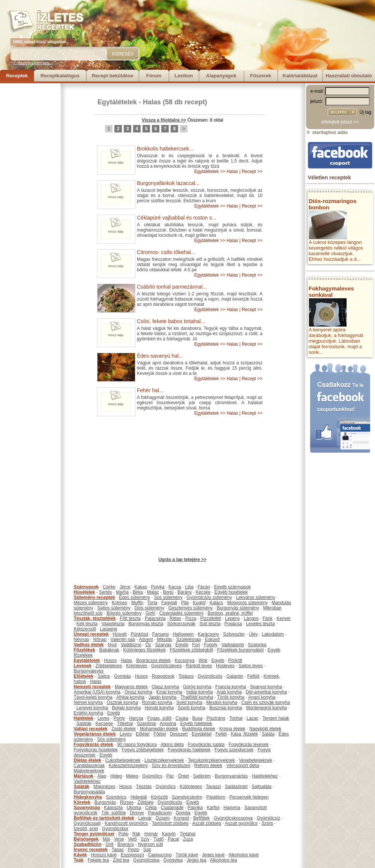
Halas (152, 102)
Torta (152, 603)
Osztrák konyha (122, 703)
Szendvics (116, 797)
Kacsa (175, 587)
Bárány (184, 592)
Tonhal (236, 718)
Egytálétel (202, 734)
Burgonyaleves (89, 671)
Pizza (191, 618)
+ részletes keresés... (33, 63)
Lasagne (109, 629)
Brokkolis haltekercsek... (165, 149)
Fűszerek (261, 76)
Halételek (84, 718)
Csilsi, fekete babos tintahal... (171, 321)
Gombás (122, 676)
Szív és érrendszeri (171, 766)
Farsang (160, 634)
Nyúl (112, 645)
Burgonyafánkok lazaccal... (168, 183)
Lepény (232, 618)
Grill (109, 844)
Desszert (179, 734)
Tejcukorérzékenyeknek (211, 760)
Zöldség (146, 802)
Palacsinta (155, 618)
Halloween (183, 634)
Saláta (268, 734)
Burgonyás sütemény (238, 608)
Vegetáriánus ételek (95, 734)
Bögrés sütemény (124, 613)
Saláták (84, 724)
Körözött (160, 797)
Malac (153, 592)
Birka (138, 592)
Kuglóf (199, 603)
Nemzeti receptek (92, 687)
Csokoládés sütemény (181, 613)
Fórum (154, 76)
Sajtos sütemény (114, 608)
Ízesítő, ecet (86, 829)
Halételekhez (265, 776)
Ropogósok (163, 676)
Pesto (133, 850)
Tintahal (187, 834)
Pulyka (158, 587)
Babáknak (109, 650)
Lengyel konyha (92, 708)
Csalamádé (172, 808)
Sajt (147, 850)
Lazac (252, 718)
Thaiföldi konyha (197, 697)
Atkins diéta (172, 745)
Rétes (175, 618)
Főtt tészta (130, 618)
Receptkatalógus (60, 76)
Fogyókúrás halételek (189, 750)
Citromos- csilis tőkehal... (166, 252)
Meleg (132, 776)
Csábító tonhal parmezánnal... (172, 287)
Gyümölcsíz (269, 818)
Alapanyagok (221, 76)
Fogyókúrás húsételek (96, 750)
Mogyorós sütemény (247, 603)
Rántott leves (199, 666)
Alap (102, 776)
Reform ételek (208, 766)
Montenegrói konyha (266, 708)
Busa (197, 718)
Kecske (203, 592)
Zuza (188, 839)
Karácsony (208, 634)
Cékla (151, 808)
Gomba (183, 813)
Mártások (84, 776)
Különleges (191, 787)
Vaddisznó (131, 645)
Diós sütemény (149, 608)
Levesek (83, 666)
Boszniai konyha (226, 708)
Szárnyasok (86, 587)
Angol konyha (262, 697)
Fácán (204, 587)
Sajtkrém (202, 776)
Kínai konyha (169, 692)
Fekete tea (98, 860)
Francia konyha (231, 687)
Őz (148, 645)
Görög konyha (197, 687)
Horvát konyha (159, 708)
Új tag (365, 112)
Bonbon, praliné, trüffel (230, 613)
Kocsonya (185, 660)
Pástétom (216, 797)
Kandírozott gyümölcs (126, 823)
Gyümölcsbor (115, 829)
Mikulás (164, 639)
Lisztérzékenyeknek (164, 760)
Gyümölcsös (210, 676)
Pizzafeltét (211, 618)
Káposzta (113, 808)
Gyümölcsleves (166, 666)
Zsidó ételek (124, 729)
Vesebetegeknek (256, 760)
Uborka (134, 808)
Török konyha (231, 697)
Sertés (106, 592)
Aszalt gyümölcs (241, 823)
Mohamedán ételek (159, 729)
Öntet (184, 776)
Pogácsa (233, 624)
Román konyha (157, 703)
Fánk (268, 618)
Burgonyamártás (231, 776)
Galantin (235, 676)
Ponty (119, 718)
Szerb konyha (191, 708)
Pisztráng (216, 718)
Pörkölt (235, 660)
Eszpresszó (132, 855)
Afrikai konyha (130, 697)
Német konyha (88, 703)
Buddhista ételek (199, 729)
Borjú (168, 592)
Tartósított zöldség (170, 823)
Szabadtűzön (88, 844)
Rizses (127, 802)
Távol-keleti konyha (93, 697)
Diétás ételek (88, 760)
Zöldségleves (109, 666)
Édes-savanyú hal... (160, 356)
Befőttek (201, 818)
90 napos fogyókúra (137, 745)
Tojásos (186, 676)
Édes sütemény (134, 597)
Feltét (221, 734)
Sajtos (104, 676)
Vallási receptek (91, 729)
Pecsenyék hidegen (249, 797)
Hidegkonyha (88, 797)
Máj (106, 839)
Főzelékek (85, 650)
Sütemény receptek (94, 597)
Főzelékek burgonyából (240, 650)
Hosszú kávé (104, 855)
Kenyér (284, 618)
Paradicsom (160, 813)
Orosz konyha (138, 692)
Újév (253, 634)
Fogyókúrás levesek (248, 745)
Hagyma (232, 808)
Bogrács (126, 844)
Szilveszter (234, 634)
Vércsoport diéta (242, 766)
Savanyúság (87, 808)
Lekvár (145, 818)
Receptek (17, 76)
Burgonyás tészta (146, 624)
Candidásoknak (89, 766)
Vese (119, 839)
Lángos (251, 618)
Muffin (137, 603)
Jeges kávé (213, 855)
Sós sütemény (168, 597)
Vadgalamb (233, 645)
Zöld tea (121, 860)
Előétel (143, 734)
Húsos (110, 660)
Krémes (119, 603)
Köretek (82, 802)
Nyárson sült (151, 844)
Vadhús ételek (89, 645)
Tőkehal (125, 724)
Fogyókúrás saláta (206, 745)
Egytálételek (117, 102)
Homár (151, 834)
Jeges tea (196, 860)
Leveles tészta (260, 624)
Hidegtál (139, 797)
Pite (185, 603)
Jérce (125, 587)
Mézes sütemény (91, 603)
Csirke (109, 587)
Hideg (116, 776)
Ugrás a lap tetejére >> (182, 560)
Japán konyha (163, 697)
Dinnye (137, 813)
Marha (122, 592)
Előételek (84, 676)
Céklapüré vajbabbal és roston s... (177, 218)
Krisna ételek (232, 729)
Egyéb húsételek (231, 592)
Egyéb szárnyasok (232, 587)
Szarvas (163, 645)
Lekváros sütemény (255, 597)
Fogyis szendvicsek (234, 750)
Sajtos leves (251, 666)
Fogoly (211, 645)
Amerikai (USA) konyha (97, 692)
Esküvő (212, 639)
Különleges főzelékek (145, 650)
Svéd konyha (189, 703)
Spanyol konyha (266, 687)
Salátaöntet (236, 787)
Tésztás (144, 787)
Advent (146, 639)
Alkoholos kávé (244, 855)
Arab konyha (229, 692)
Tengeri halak (276, 718)
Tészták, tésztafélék (95, 618)
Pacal (173, 839)
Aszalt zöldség (206, 823)
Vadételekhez (87, 781)
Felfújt (253, 676)
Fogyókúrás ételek (94, 745)
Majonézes (104, 787)
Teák (79, 860)
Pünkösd (140, 634)
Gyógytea (173, 860)
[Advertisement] (30, 196)
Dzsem (163, 818)
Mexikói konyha (222, 703)
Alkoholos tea (223, 860)
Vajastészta (113, 624)
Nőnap (100, 639)
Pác (170, 776)
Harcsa (136, 718)
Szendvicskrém (187, 797)
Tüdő (158, 839)
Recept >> (252, 171)
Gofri (150, 613)
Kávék (80, 855)
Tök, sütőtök (113, 813)
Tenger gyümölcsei (94, 834)
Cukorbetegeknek (123, 760)
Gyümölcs (152, 776)
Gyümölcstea (146, 860)
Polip (124, 834)
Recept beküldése (113, 76)
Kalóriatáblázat (300, 76)
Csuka (182, 718)
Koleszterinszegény (128, 766)
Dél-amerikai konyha (266, 692)
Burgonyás (105, 802)
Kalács (216, 603)
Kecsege (104, 724)
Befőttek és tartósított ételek (104, 818)
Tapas (118, 850)
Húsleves (225, 666)
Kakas (141, 587)
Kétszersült (85, 629)
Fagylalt (169, 603)
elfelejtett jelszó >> (340, 122)
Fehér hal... (150, 390)
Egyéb (182, 645)
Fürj (196, 645)
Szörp (267, 823)
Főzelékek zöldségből (191, 650)
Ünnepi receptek (91, 634)
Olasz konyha (166, 687)
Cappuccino (160, 855)
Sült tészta (210, 624)
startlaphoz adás (327, 132)
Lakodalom (273, 634)
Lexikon (184, 76)
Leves (103, 718)
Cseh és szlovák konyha (265, 703)
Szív (145, 839)
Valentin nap (123, 639)
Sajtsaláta (262, 787)
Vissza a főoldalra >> (164, 120)
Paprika (195, 808)
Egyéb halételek (196, 724)
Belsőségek (86, 839)
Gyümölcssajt (87, 823)
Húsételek (85, 592)
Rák (136, 834)
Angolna (168, 724)
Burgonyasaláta (89, 792)
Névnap (82, 639)
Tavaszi (213, 787)
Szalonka (257, 645)
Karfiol (213, 808)
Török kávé (187, 855)
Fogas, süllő (160, 718)
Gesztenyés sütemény (191, 608)
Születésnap (189, 639)
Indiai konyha (200, 692)
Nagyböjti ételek (265, 729)
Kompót (181, 818)
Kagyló (169, 834)
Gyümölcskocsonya (233, 818)
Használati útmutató (349, 76)
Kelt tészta (87, 624)
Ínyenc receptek (91, 850)
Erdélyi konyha (89, 713)
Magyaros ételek (131, 687)
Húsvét (120, 634)
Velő (132, 839)
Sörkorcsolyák (181, 624)
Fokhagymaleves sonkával (331, 292)
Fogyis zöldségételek (143, 750)
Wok (203, 660)
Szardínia (146, 724)
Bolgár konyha (127, 708)
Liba (189, 587)
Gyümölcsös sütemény (209, 597)
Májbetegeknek (89, 771)
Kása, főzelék (244, 734)
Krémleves (137, 666)
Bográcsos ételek (153, 660)
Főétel (160, 734)
